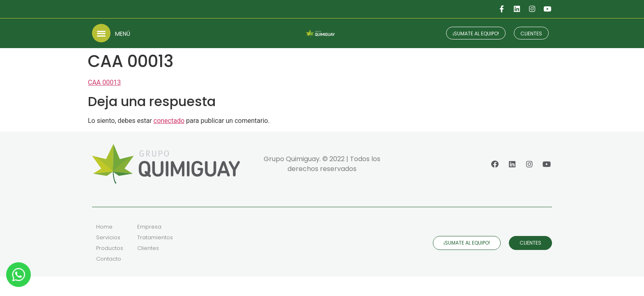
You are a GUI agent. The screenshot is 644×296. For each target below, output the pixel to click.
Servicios (108, 237)
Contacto (109, 259)
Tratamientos (155, 237)
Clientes (148, 248)
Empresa (149, 227)
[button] (101, 33)
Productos (110, 248)
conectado (169, 121)
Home (104, 227)
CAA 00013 (104, 82)
